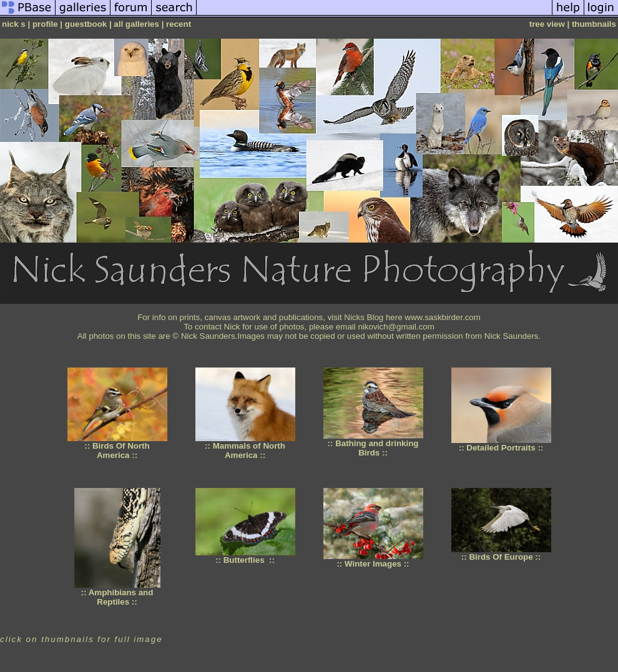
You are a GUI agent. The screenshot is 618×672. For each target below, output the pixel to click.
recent (179, 24)
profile (45, 24)
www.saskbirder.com (442, 317)
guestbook (86, 24)
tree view (547, 24)
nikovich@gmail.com (396, 327)
